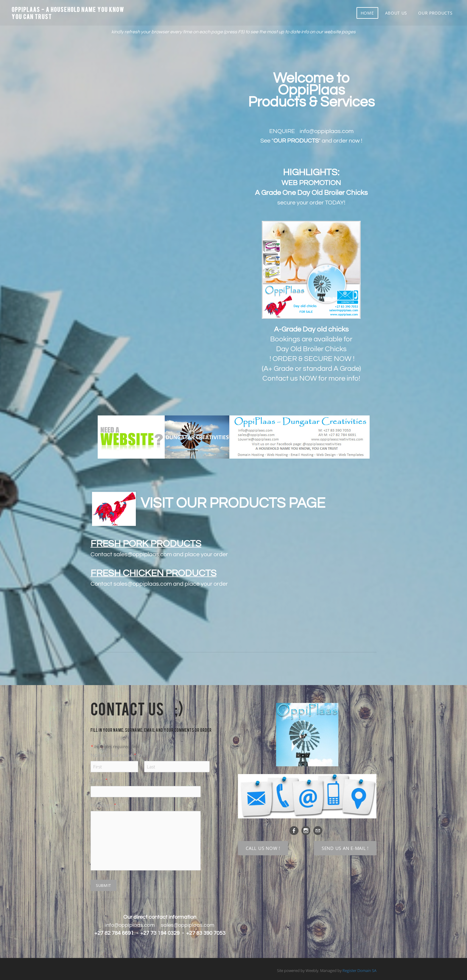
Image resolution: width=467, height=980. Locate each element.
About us (396, 13)
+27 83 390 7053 (206, 933)
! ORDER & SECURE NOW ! (312, 359)
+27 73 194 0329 (160, 933)
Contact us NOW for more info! (311, 378)
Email (102, 780)
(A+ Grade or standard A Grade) (311, 369)
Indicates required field (115, 746)
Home (367, 13)
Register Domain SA (359, 970)
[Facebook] (294, 831)
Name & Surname (116, 755)
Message (106, 805)
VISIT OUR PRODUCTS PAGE (233, 503)
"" (296, 141)
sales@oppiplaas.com (143, 554)
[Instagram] (306, 831)
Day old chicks (326, 329)
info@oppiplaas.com (130, 925)
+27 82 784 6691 (114, 933)
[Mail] (318, 831)
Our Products (435, 13)
